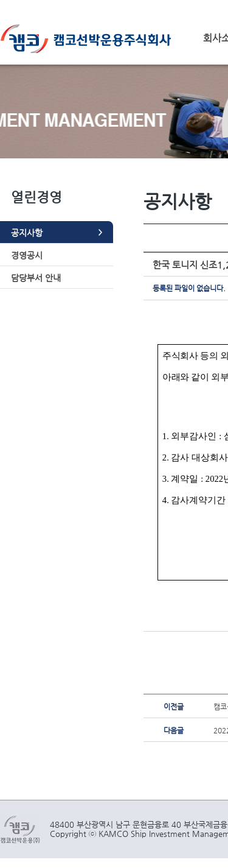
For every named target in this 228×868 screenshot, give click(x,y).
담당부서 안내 (36, 278)
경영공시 (27, 255)
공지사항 (27, 233)
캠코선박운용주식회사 (90, 39)
